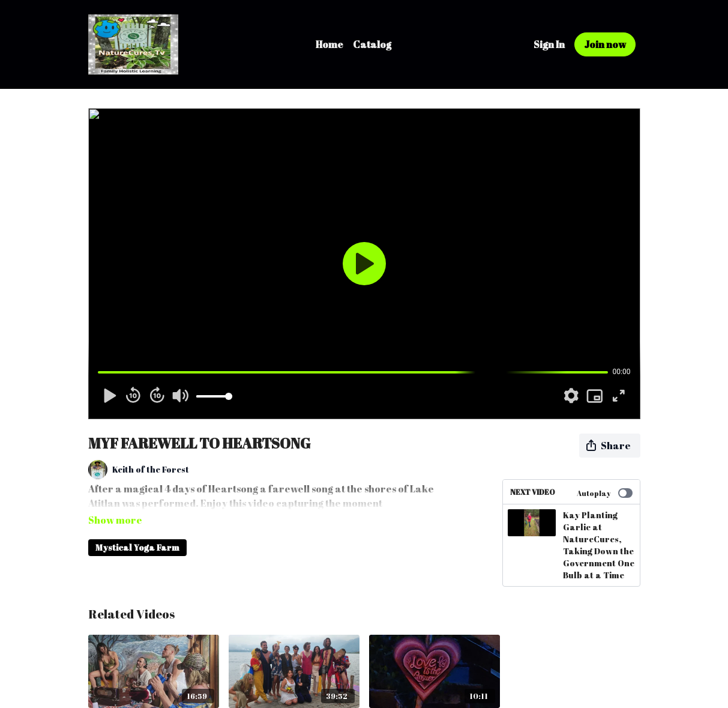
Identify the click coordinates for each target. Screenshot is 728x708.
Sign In (549, 44)
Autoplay (605, 493)
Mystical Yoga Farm (137, 531)
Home (329, 44)
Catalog (372, 44)
